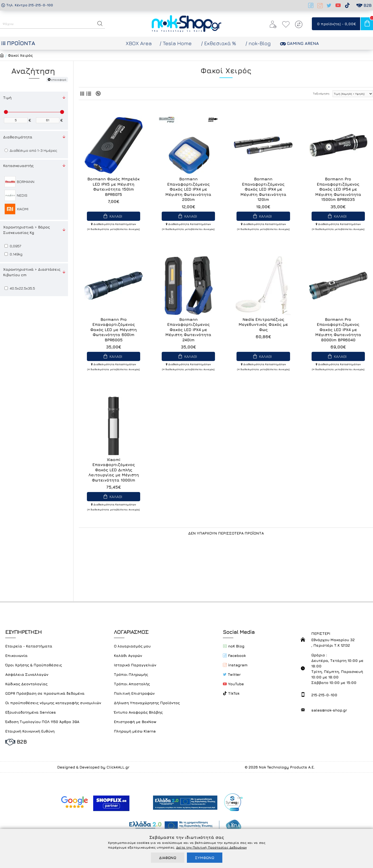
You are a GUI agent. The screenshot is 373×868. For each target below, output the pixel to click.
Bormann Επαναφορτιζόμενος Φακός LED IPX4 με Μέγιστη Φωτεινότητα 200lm (188, 189)
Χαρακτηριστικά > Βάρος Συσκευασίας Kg (27, 230)
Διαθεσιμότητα (18, 137)
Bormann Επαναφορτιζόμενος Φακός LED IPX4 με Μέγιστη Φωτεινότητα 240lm (188, 330)
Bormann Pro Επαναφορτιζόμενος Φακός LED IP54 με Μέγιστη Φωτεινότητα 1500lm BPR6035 (338, 189)
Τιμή (7, 98)
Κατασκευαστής (18, 166)
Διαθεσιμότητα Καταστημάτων (114, 224)
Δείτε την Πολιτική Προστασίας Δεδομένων (211, 847)
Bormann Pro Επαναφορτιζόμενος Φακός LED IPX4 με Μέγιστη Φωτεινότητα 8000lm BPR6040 (338, 330)
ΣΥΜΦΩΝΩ (205, 858)
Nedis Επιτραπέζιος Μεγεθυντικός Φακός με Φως (263, 325)
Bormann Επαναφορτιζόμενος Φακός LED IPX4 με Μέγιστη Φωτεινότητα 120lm (263, 189)
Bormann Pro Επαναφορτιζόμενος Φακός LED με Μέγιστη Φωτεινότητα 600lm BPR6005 (114, 330)
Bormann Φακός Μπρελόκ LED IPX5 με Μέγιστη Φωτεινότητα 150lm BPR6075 (114, 187)
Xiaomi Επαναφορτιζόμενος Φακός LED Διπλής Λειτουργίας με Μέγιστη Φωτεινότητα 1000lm (114, 470)
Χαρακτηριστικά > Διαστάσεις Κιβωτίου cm (32, 272)
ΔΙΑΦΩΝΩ (168, 858)
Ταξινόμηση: (321, 93)
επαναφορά (59, 80)
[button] (100, 24)
